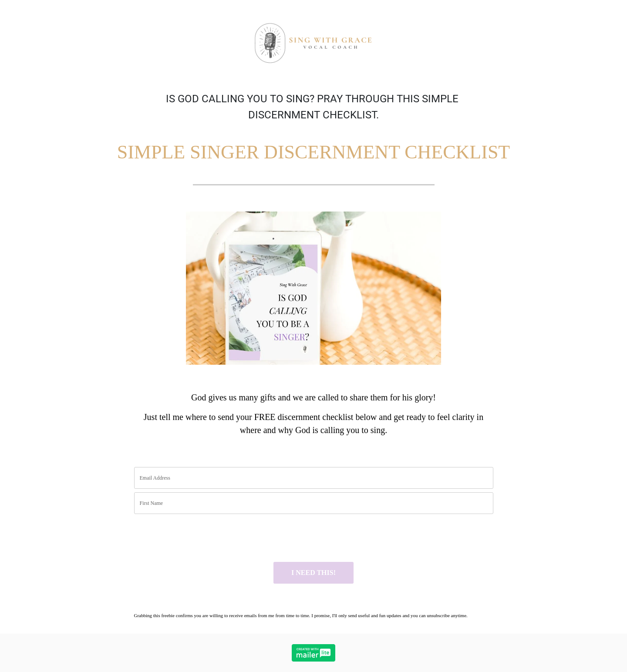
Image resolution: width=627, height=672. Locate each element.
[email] (314, 478)
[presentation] (200, 538)
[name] (314, 503)
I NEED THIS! (313, 573)
